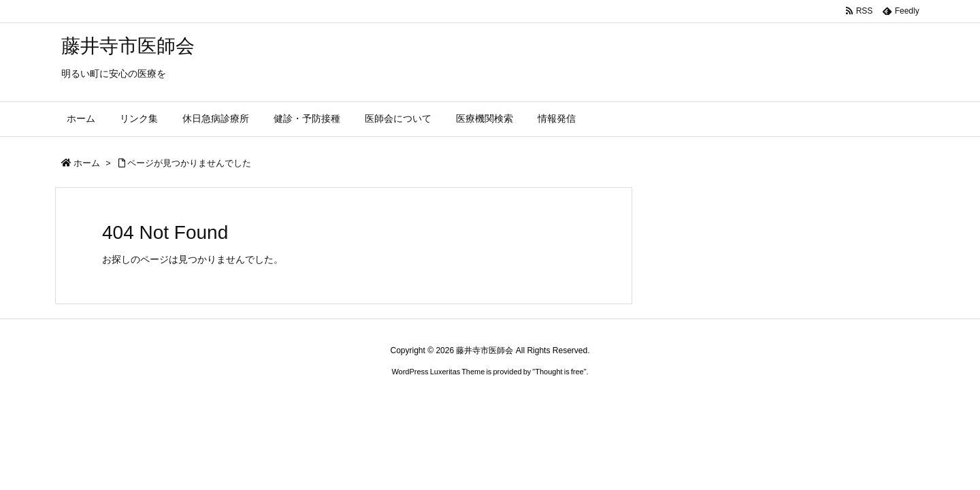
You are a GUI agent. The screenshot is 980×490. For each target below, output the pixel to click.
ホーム (87, 163)
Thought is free (559, 372)
